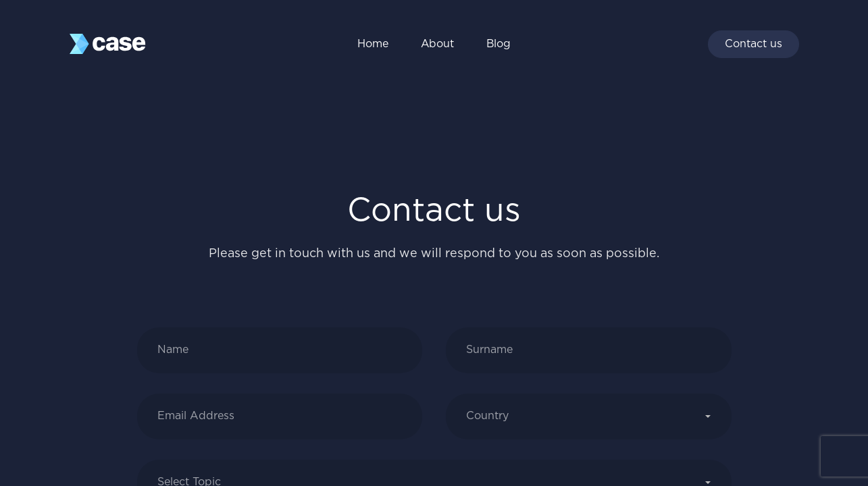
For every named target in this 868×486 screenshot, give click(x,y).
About (437, 44)
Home (373, 44)
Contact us (754, 44)
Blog (499, 44)
